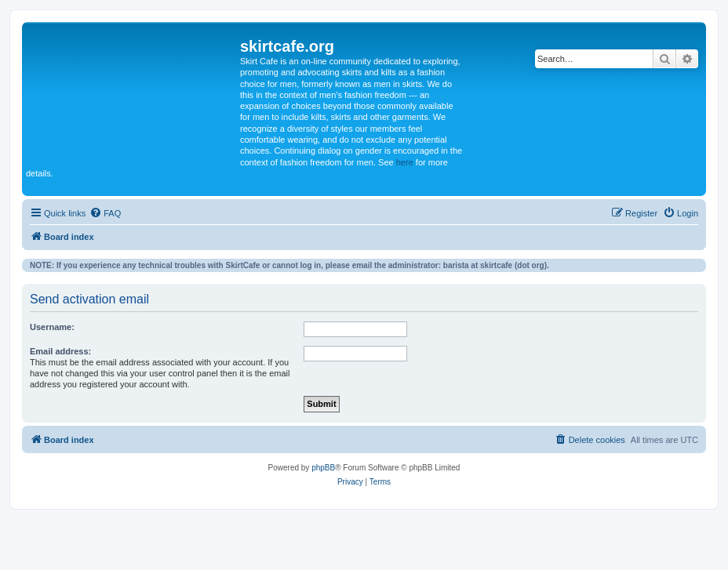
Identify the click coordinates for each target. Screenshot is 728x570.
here (405, 162)
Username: (52, 327)
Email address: (60, 351)
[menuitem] (105, 213)
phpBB (323, 468)
